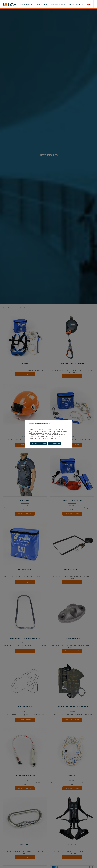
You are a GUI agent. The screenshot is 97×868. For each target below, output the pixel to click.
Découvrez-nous (42, 4)
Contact (72, 4)
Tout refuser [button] (43, 443)
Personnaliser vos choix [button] (55, 443)
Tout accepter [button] (34, 443)
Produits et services (58, 4)
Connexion (80, 4)
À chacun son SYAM (26, 4)
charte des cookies (52, 440)
